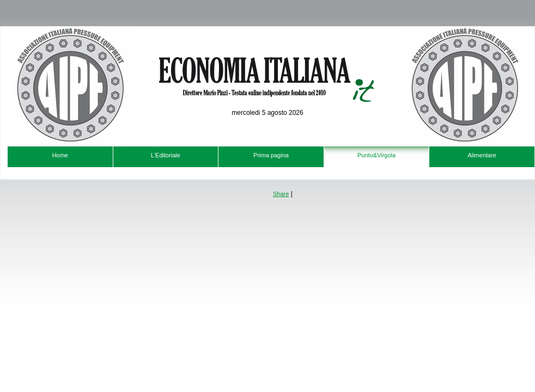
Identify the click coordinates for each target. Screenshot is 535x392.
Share (281, 194)
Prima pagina (271, 155)
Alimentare (482, 155)
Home (60, 155)
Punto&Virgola (376, 155)
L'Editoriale (166, 155)
